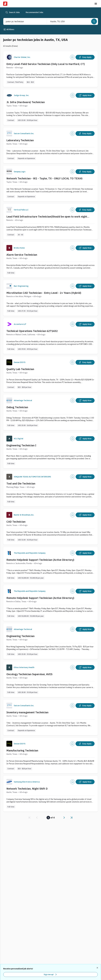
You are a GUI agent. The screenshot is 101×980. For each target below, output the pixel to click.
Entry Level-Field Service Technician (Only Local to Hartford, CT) (46, 64)
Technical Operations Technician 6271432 (32, 331)
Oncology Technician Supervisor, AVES (29, 674)
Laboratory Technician (20, 140)
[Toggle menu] (96, 4)
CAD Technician (16, 522)
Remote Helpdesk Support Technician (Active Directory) (40, 560)
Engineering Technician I (21, 445)
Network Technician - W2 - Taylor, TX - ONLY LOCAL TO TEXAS (44, 178)
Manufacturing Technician (22, 750)
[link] (30, 818)
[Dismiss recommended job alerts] (98, 968)
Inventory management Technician (27, 712)
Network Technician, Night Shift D (27, 789)
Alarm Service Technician (22, 255)
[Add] (72, 57)
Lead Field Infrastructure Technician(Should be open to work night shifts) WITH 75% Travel (47, 217)
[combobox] (22, 21)
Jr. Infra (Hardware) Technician (26, 102)
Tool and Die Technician (21, 483)
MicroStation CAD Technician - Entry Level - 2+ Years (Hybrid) (44, 293)
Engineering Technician (20, 636)
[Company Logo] (9, 57)
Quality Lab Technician (20, 369)
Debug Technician (17, 407)
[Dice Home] (5, 4)
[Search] (94, 21)
